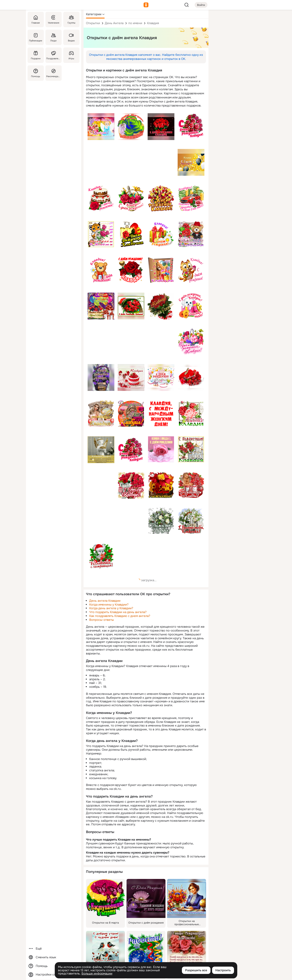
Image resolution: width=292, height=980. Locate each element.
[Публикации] (36, 37)
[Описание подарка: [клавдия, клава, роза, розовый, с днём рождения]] (161, 449)
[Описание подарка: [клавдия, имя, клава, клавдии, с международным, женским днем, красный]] (161, 414)
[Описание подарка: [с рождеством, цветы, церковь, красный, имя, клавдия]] (191, 449)
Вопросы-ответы (101, 620)
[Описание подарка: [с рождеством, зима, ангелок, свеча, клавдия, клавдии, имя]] (191, 485)
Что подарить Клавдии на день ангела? (118, 612)
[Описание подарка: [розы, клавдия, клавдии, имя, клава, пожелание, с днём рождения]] (191, 414)
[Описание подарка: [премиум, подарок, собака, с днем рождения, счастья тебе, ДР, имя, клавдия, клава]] (191, 306)
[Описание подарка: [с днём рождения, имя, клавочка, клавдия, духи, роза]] (131, 234)
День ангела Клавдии (105, 601)
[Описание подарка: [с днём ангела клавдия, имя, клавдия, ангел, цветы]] (101, 127)
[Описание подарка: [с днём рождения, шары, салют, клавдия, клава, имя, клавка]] (161, 377)
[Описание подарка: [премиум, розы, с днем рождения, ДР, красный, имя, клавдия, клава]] (191, 126)
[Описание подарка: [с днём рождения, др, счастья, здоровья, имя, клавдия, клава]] (101, 306)
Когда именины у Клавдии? (109, 605)
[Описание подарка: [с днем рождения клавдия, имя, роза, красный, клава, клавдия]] (131, 270)
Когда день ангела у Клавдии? (111, 608)
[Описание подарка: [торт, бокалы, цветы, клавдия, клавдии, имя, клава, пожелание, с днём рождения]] (131, 377)
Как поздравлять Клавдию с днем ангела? (120, 616)
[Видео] (71, 37)
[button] (95, 14)
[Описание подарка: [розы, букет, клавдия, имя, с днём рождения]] (161, 127)
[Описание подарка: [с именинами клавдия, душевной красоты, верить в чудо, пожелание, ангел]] (101, 450)
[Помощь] (36, 73)
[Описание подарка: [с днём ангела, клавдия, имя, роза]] (131, 127)
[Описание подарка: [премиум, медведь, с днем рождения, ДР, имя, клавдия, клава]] (101, 270)
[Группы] (71, 19)
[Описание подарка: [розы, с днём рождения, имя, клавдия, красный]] (131, 449)
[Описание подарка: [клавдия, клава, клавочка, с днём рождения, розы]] (161, 306)
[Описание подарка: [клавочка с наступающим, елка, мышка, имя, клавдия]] (101, 556)
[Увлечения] (54, 19)
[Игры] (71, 55)
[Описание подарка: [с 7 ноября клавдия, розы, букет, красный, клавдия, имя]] (131, 485)
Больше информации (97, 974)
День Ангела (114, 23)
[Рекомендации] (54, 73)
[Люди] (54, 37)
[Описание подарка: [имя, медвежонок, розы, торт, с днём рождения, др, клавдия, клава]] (191, 234)
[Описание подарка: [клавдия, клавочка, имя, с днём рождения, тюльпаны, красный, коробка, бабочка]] (191, 377)
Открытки (93, 23)
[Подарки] (36, 55)
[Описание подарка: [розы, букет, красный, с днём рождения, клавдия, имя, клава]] (131, 306)
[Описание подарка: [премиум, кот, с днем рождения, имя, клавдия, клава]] (191, 270)
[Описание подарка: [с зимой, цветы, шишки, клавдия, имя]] (161, 521)
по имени (135, 23)
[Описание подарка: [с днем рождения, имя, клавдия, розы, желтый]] (161, 198)
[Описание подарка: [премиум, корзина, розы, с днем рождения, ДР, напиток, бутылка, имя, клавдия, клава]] (131, 198)
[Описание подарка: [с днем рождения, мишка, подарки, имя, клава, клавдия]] (161, 270)
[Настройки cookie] (54, 975)
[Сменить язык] (54, 957)
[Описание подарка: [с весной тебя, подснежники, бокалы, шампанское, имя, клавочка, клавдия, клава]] (191, 521)
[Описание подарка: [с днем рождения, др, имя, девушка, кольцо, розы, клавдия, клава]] (101, 414)
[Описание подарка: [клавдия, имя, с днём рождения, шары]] (191, 162)
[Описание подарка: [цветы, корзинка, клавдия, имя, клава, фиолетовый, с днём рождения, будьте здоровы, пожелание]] (101, 377)
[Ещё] (54, 949)
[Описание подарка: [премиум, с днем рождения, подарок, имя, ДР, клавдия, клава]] (161, 234)
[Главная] (36, 19)
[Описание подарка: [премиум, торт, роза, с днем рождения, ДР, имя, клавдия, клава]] (101, 198)
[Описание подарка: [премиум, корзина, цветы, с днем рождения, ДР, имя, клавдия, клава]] (191, 341)
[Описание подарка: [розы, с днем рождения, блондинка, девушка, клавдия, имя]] (131, 414)
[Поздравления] (54, 55)
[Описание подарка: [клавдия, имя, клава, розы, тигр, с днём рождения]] (101, 234)
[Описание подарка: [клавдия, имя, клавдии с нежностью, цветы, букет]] (161, 485)
